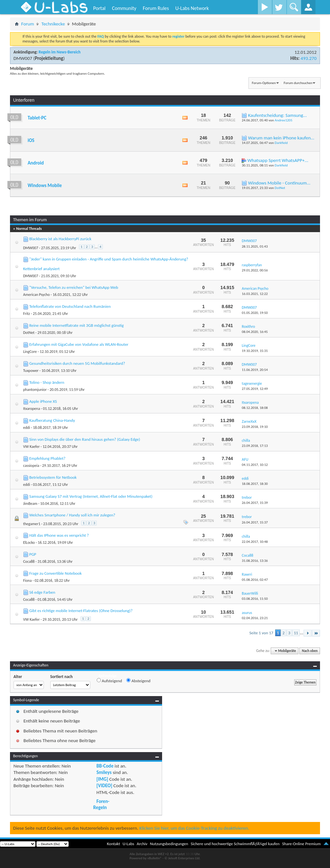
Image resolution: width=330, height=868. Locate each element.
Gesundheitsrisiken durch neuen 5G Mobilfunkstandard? (77, 363)
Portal (99, 8)
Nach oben (310, 651)
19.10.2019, (255, 351)
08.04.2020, (255, 332)
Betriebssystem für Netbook (53, 477)
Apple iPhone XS (43, 401)
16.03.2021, (255, 294)
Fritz (27, 314)
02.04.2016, (255, 618)
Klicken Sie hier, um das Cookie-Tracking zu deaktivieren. (194, 828)
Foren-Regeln (101, 804)
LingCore (30, 352)
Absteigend (138, 681)
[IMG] (102, 779)
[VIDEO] (104, 786)
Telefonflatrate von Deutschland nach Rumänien (70, 306)
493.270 (309, 58)
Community (124, 8)
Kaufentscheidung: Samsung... (277, 115)
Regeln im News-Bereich (60, 52)
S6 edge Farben (42, 592)
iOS (31, 140)
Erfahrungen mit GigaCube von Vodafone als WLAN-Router (79, 344)
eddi (27, 428)
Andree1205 (283, 120)
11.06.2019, (255, 370)
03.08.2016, (255, 599)
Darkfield (281, 143)
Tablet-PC (37, 118)
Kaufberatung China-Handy (52, 420)
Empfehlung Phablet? (47, 458)
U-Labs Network (192, 8)
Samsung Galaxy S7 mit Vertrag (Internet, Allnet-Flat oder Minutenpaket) (91, 496)
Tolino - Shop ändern (47, 382)
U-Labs (129, 844)
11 (296, 633)
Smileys (104, 772)
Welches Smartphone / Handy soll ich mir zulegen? (72, 515)
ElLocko (29, 542)
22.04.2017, (255, 542)
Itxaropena (32, 409)
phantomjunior (35, 390)
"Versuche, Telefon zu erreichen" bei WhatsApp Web (74, 287)
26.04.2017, (255, 503)
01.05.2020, (255, 313)
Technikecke (53, 24)
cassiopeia (31, 466)
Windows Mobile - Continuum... (279, 183)
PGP (33, 554)
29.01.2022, (255, 270)
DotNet (280, 188)
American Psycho (37, 295)
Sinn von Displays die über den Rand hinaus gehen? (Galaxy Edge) (85, 439)
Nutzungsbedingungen (169, 844)
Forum (28, 24)
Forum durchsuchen (298, 83)
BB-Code (105, 766)
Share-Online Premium (301, 844)
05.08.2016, (255, 580)
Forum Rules (156, 8)
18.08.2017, (255, 484)
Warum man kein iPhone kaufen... (281, 138)
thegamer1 (32, 524)
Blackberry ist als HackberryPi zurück (60, 239)
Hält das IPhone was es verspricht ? (59, 535)
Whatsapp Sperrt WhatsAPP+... (278, 160)
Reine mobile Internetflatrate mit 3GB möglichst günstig (77, 325)
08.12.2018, (255, 408)
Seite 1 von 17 (261, 633)
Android (36, 163)
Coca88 (29, 561)
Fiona (28, 580)
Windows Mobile (45, 185)
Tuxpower (31, 371)
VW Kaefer (31, 447)
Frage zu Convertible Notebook (56, 573)
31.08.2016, (255, 561)
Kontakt (114, 844)
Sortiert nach (62, 677)
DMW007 (23, 58)
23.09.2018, (255, 427)
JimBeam (30, 504)
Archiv (142, 844)
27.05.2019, (255, 389)
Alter (18, 677)
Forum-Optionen (264, 83)
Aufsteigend (109, 681)
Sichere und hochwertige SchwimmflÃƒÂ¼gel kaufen (235, 844)
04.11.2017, (255, 465)
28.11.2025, (255, 246)
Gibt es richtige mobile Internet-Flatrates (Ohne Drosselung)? (81, 611)
